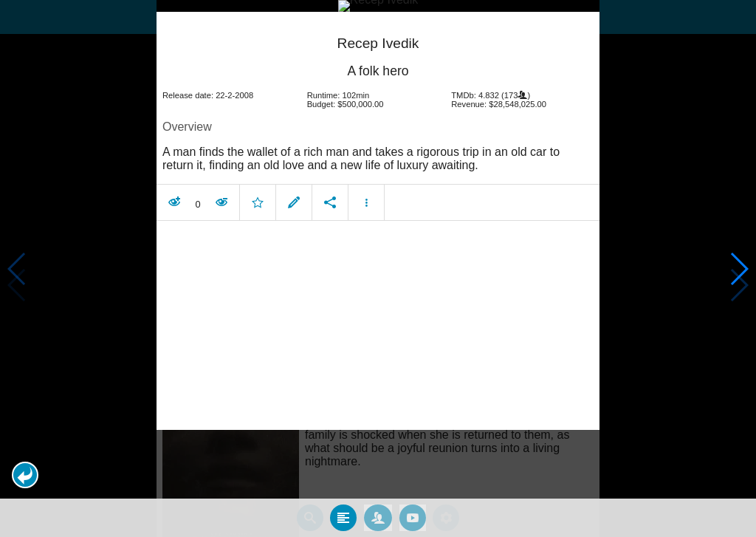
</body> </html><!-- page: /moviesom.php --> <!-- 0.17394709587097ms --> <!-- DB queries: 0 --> (378, 268)
